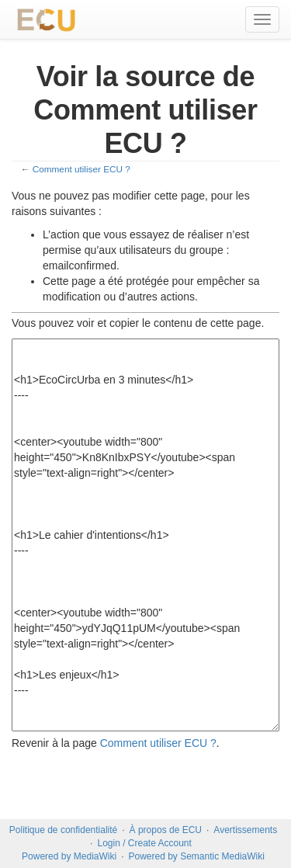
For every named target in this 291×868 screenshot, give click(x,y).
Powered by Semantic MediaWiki (196, 856)
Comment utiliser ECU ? (81, 169)
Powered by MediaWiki (69, 856)
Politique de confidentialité (63, 830)
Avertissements (245, 830)
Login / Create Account (144, 843)
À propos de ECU (166, 830)
